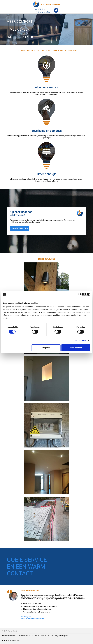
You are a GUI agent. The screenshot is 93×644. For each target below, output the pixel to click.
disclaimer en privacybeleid (11, 640)
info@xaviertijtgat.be (42, 12)
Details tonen (80, 340)
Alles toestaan (76, 348)
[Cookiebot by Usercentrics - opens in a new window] (80, 295)
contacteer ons (20, 228)
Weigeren (46, 348)
